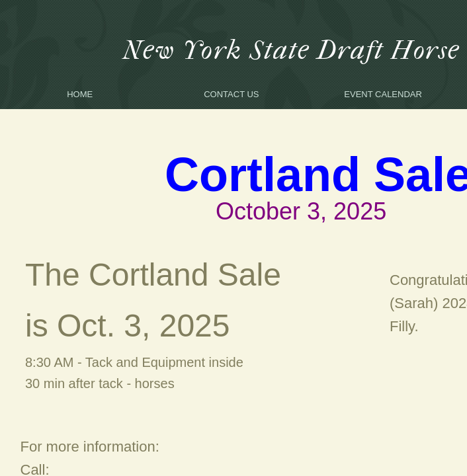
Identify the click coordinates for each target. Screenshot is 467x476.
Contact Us (231, 94)
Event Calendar (383, 94)
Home (80, 94)
